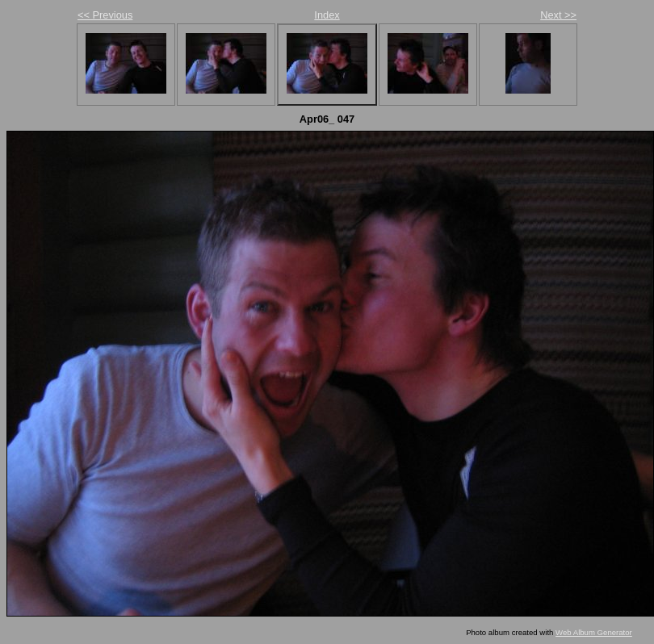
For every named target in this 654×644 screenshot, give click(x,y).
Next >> (558, 15)
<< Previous (105, 15)
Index (327, 15)
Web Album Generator (594, 632)
